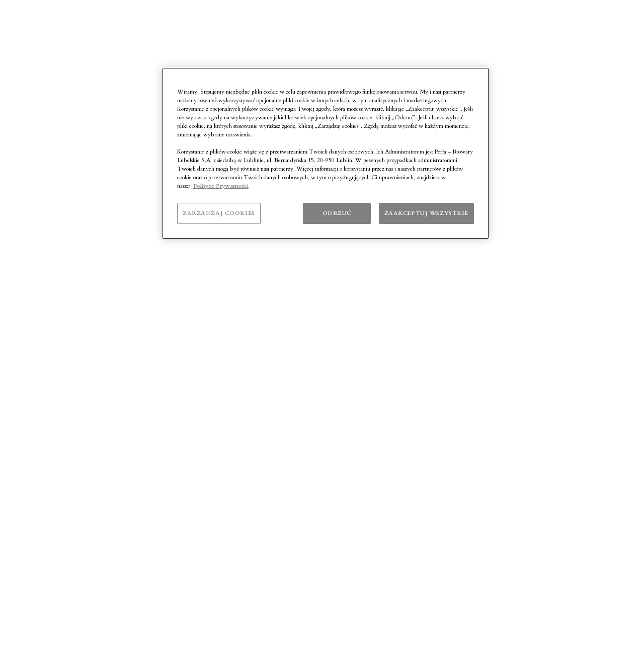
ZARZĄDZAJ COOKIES (219, 213)
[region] (326, 154)
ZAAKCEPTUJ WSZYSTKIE (426, 213)
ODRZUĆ (337, 213)
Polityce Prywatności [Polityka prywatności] (221, 186)
